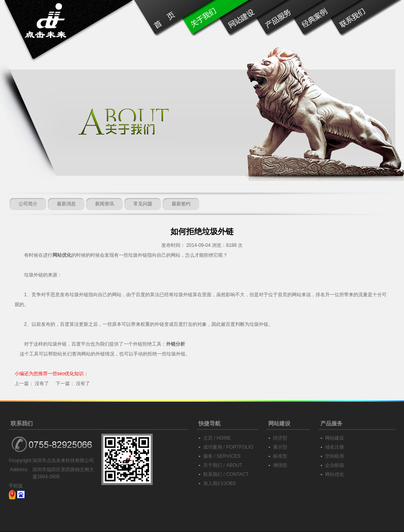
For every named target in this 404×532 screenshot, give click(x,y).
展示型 (280, 447)
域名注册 (335, 447)
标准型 (280, 456)
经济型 (280, 438)
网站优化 (335, 474)
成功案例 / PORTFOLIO (228, 447)
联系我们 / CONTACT (226, 474)
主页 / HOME (217, 438)
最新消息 (66, 204)
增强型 (280, 465)
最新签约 (181, 204)
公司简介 (28, 204)
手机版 (16, 486)
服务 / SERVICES (222, 456)
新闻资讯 (105, 204)
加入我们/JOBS (220, 483)
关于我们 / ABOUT (223, 465)
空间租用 (335, 456)
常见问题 (143, 204)
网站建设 (335, 438)
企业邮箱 (335, 465)
